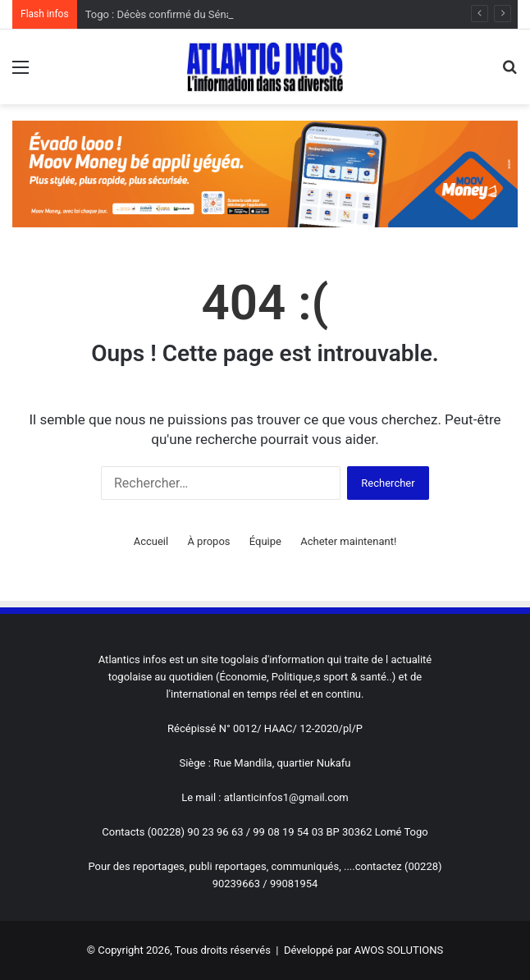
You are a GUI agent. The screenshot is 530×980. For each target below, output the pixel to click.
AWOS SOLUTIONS (399, 950)
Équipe (265, 541)
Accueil (151, 541)
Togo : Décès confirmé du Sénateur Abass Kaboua (204, 14)
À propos (208, 541)
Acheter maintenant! (348, 541)
